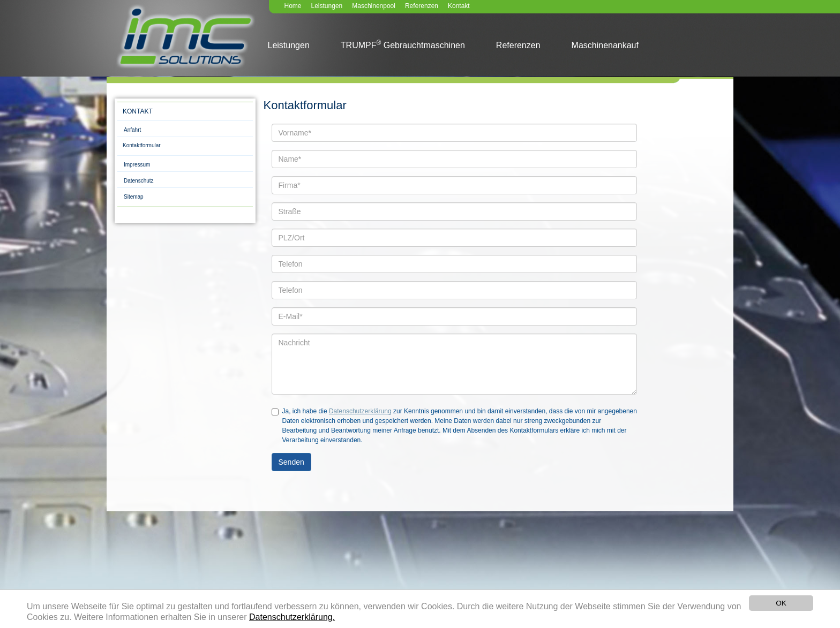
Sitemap (134, 197)
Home (293, 6)
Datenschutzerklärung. (292, 618)
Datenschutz (139, 181)
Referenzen (422, 6)
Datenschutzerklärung (360, 411)
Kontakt (459, 6)
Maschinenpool (374, 6)
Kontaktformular (142, 145)
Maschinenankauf (605, 45)
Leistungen (327, 6)
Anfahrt (132, 130)
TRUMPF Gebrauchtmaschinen (403, 44)
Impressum (137, 165)
